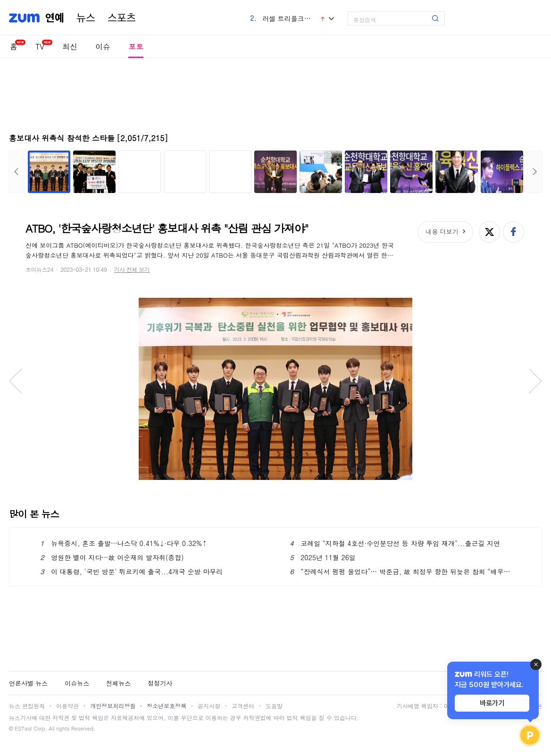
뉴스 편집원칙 (27, 706)
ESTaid (23, 728)
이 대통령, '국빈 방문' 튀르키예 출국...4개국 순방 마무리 (131, 571)
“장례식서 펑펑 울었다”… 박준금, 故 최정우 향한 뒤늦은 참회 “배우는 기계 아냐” (400, 571)
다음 (534, 172)
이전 (17, 172)
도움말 (274, 706)
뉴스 (86, 18)
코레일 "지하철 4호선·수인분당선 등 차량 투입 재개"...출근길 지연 (395, 543)
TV (40, 46)
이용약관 (67, 706)
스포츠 (122, 18)
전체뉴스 (118, 683)
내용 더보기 (442, 231)
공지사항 (209, 706)
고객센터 (243, 706)
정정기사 (160, 683)
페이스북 (513, 232)
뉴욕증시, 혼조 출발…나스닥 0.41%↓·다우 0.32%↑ (124, 543)
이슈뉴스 (77, 683)
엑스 (489, 232)
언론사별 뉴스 (28, 683)
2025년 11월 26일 (323, 557)
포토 (136, 46)
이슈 (103, 46)
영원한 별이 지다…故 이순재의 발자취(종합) (112, 557)
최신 (70, 46)
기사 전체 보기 (132, 269)
